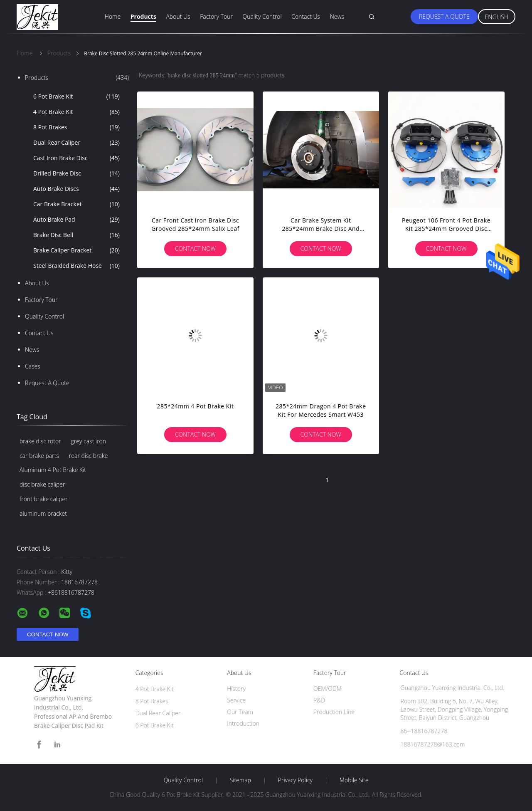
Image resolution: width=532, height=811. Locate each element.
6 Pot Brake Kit (76, 96)
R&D (319, 700)
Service (236, 700)
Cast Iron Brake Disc (76, 158)
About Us (178, 16)
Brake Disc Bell (76, 235)
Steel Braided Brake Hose (76, 266)
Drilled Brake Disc (76, 173)
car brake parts (39, 456)
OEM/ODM (328, 689)
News (337, 16)
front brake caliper (44, 499)
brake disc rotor (40, 441)
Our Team (240, 712)
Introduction (243, 723)
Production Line (334, 712)
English (497, 17)
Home (113, 16)
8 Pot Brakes (76, 127)
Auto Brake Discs (76, 189)
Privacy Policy (295, 780)
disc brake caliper (42, 484)
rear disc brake (89, 456)
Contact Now (195, 248)
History (236, 689)
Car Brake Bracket (76, 204)
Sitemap (240, 780)
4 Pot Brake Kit (76, 112)
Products (143, 16)
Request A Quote (444, 16)
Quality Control (262, 16)
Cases (33, 366)
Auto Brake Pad (76, 220)
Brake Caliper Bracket (76, 250)
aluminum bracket (43, 513)
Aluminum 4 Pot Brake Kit (53, 470)
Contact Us (306, 16)
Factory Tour (216, 16)
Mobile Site (354, 780)
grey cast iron (89, 441)
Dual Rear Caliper (76, 143)
